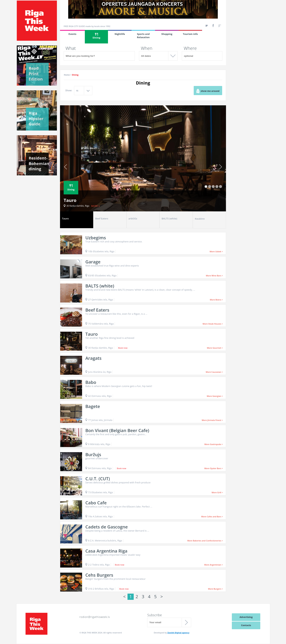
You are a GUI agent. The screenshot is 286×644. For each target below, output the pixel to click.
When (147, 48)
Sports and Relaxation (143, 36)
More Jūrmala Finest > (212, 420)
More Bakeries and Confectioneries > (205, 541)
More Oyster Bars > (214, 468)
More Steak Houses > (213, 324)
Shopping (167, 34)
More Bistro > (216, 300)
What (71, 48)
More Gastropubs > (214, 444)
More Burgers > (216, 589)
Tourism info (190, 34)
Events (72, 34)
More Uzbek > (216, 251)
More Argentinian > (214, 565)
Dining (96, 36)
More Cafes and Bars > (212, 516)
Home (67, 75)
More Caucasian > (214, 372)
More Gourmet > (215, 348)
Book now (123, 348)
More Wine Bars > (214, 276)
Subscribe (154, 615)
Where (190, 48)
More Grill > (217, 492)
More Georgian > (215, 396)
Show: (69, 90)
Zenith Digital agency (178, 633)
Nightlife (120, 34)
